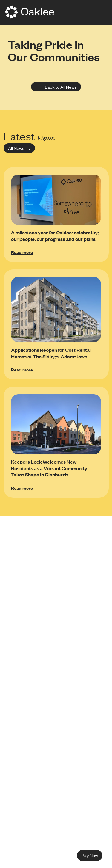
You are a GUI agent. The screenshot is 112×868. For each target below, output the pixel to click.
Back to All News (57, 87)
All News (20, 148)
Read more (22, 252)
